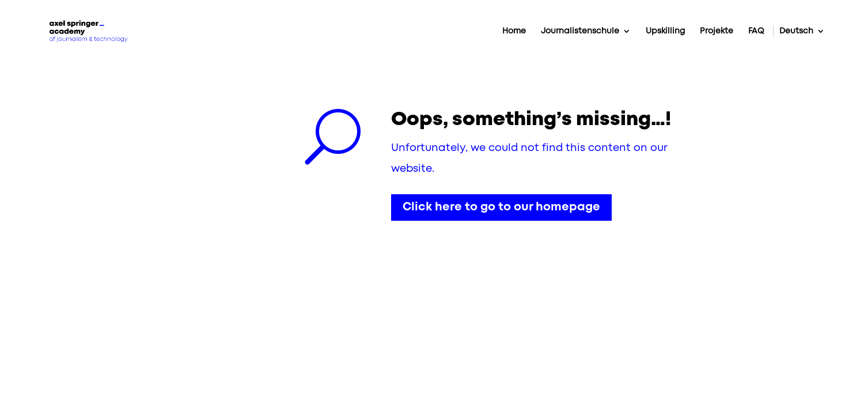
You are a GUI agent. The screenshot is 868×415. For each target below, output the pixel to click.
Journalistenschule (580, 31)
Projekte (717, 31)
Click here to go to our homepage (501, 207)
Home (514, 31)
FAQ (756, 31)
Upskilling (665, 31)
